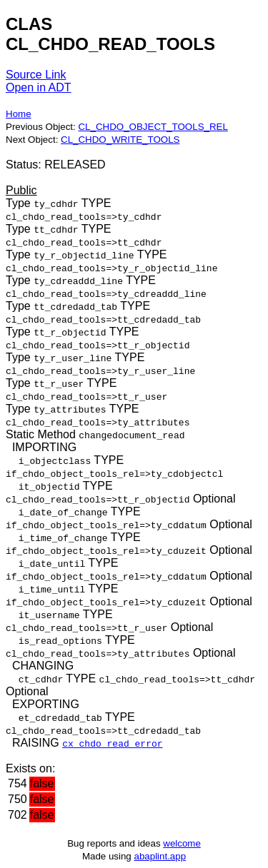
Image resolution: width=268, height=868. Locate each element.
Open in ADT (39, 87)
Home (19, 114)
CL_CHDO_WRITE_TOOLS (120, 140)
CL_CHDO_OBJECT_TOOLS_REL (153, 127)
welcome (182, 843)
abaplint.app (160, 856)
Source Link (36, 75)
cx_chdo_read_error (112, 743)
